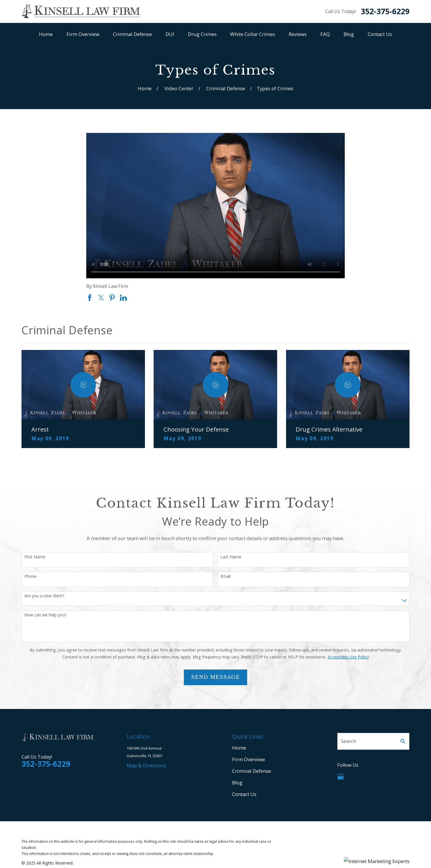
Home (239, 748)
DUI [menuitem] (170, 34)
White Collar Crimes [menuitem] (253, 34)
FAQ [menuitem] (325, 34)
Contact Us (244, 794)
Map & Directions (146, 765)
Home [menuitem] (46, 34)
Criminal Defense (252, 771)
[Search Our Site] (403, 741)
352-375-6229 (385, 11)
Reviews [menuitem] (298, 34)
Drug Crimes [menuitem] (202, 34)
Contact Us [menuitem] (380, 34)
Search (349, 741)
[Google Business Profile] (341, 777)
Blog (237, 783)
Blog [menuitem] (349, 34)
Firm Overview (248, 759)
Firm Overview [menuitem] (83, 34)
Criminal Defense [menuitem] (132, 34)
